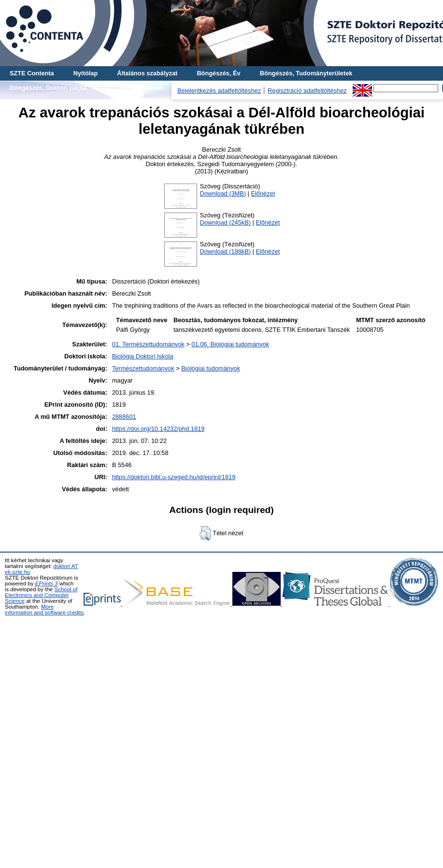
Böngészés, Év (218, 73)
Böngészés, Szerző (134, 88)
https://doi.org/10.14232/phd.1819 (158, 429)
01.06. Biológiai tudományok (230, 344)
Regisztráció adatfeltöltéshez (307, 91)
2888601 (124, 417)
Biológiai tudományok (211, 368)
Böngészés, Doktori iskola (48, 88)
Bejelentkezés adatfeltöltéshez (219, 91)
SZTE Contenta (32, 73)
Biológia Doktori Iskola (143, 356)
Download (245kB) (225, 222)
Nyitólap (86, 73)
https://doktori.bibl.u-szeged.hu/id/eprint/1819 (174, 477)
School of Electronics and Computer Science (41, 595)
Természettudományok (143, 368)
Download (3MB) (223, 193)
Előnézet (263, 193)
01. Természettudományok (148, 344)
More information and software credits (44, 610)
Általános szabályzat (147, 73)
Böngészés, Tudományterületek (306, 73)
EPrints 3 (47, 583)
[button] (205, 533)
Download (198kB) (225, 251)
